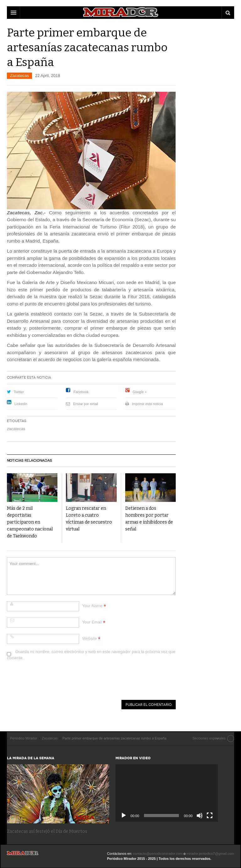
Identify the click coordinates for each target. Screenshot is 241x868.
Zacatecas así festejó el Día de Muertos (47, 831)
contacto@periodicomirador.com (158, 854)
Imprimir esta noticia (147, 404)
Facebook (81, 392)
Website (90, 638)
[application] (167, 793)
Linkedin (21, 404)
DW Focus (120, 13)
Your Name (92, 606)
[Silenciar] (200, 816)
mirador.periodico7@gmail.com (210, 854)
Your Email (92, 622)
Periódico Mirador (23, 855)
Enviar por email (86, 404)
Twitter (19, 392)
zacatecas (16, 429)
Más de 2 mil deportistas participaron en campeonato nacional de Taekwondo (30, 522)
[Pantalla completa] (210, 816)
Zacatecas (19, 76)
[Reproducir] (124, 816)
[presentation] (55, 681)
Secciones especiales (209, 738)
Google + (140, 392)
